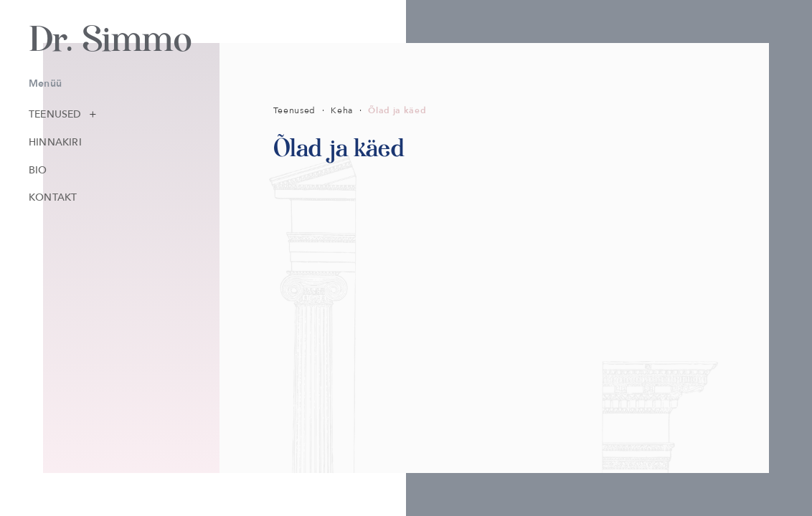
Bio (38, 170)
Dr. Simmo (110, 39)
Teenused (55, 114)
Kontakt (53, 197)
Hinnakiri (55, 142)
